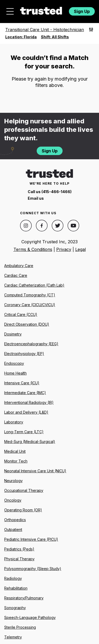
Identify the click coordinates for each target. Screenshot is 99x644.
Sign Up (82, 11)
